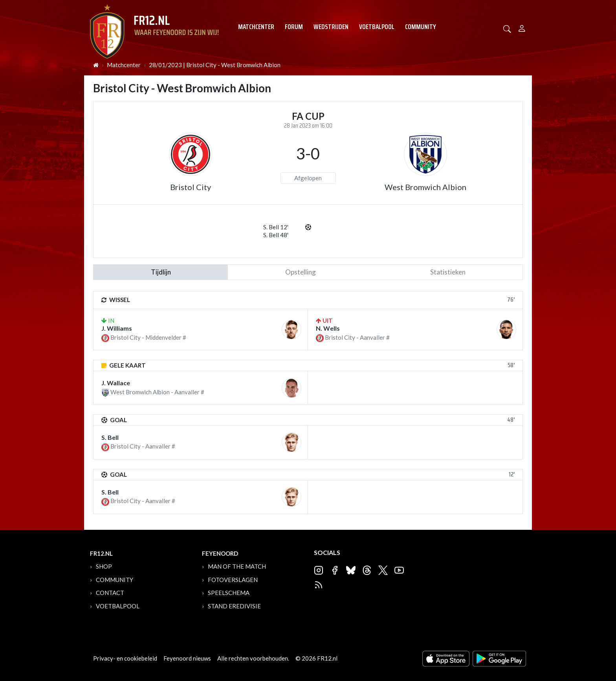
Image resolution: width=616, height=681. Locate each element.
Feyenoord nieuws (187, 658)
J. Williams (117, 328)
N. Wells (328, 328)
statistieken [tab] (448, 272)
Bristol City (191, 187)
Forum (294, 27)
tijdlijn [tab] (161, 272)
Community (421, 27)
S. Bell (110, 437)
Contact (110, 593)
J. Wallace (116, 383)
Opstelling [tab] (301, 272)
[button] (507, 28)
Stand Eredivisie (234, 606)
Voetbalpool (377, 27)
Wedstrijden (331, 27)
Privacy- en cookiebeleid (125, 658)
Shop (104, 566)
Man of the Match (237, 566)
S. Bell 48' (276, 235)
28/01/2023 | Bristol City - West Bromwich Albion (215, 65)
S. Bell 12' (276, 227)
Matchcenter (256, 27)
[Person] (522, 27)
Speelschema (229, 593)
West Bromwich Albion (425, 187)
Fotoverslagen (233, 580)
